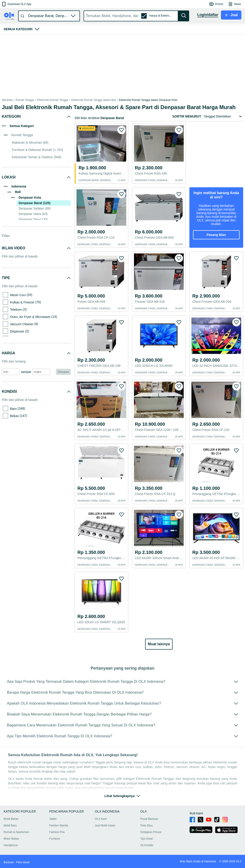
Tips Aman (147, 839)
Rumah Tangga (25, 100)
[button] (16, 4)
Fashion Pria (57, 832)
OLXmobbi (147, 845)
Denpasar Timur (33, 219)
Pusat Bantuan (149, 819)
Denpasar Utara (33, 214)
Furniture (55, 839)
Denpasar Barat (35, 203)
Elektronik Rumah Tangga (53, 100)
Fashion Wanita (59, 825)
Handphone (11, 845)
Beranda (7, 100)
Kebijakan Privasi (151, 832)
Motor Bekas (11, 839)
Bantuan (9, 862)
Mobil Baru (10, 825)
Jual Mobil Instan (105, 825)
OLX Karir (101, 819)
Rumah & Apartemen (16, 832)
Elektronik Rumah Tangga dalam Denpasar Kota (148, 100)
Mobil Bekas (11, 819)
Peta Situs (147, 825)
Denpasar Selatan (35, 208)
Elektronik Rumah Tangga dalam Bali (94, 100)
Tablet (53, 819)
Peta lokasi (23, 862)
